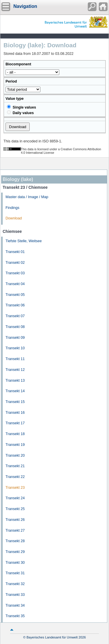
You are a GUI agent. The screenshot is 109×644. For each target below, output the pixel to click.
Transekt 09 (15, 338)
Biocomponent (18, 64)
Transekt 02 (15, 263)
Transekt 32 (15, 584)
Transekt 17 (15, 423)
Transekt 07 (15, 316)
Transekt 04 (15, 284)
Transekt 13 (15, 381)
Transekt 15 (15, 402)
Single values (22, 107)
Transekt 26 (15, 520)
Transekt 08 (15, 327)
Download (14, 218)
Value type (15, 99)
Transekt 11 (15, 359)
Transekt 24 (15, 498)
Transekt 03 (15, 273)
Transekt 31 (15, 573)
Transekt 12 (15, 370)
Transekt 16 (15, 413)
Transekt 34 (15, 605)
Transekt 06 (15, 305)
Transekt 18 (15, 434)
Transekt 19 (15, 445)
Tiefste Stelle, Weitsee (24, 241)
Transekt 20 (15, 455)
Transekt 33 (15, 595)
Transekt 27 (15, 530)
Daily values (20, 113)
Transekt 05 (15, 295)
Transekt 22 (15, 477)
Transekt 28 (15, 541)
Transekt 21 (15, 466)
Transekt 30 (15, 563)
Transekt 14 (15, 391)
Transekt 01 (15, 252)
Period (11, 81)
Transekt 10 (15, 348)
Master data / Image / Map (27, 197)
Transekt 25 (15, 509)
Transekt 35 (15, 616)
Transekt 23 (15, 488)
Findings (12, 208)
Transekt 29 (15, 552)
